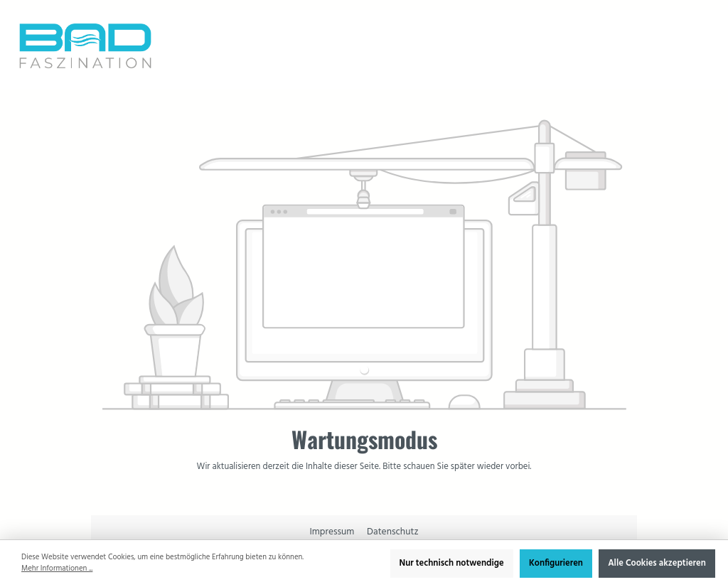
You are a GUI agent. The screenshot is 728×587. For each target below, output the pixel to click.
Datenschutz (392, 532)
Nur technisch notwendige (452, 564)
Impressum (333, 532)
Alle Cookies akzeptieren (657, 564)
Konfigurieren (556, 564)
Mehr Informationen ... (57, 569)
